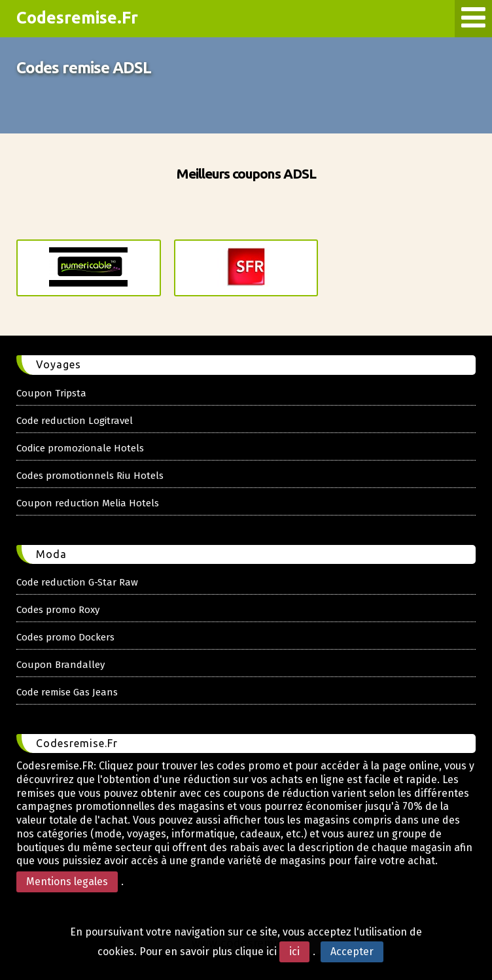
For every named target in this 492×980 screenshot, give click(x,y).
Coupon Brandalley (61, 665)
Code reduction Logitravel (75, 421)
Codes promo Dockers (65, 637)
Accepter (352, 952)
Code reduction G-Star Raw (77, 582)
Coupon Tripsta (51, 393)
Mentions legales (67, 882)
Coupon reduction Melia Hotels (88, 503)
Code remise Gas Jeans (67, 692)
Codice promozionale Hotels (80, 448)
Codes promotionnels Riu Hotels (90, 476)
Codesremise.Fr (77, 18)
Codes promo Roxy (58, 610)
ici (294, 952)
